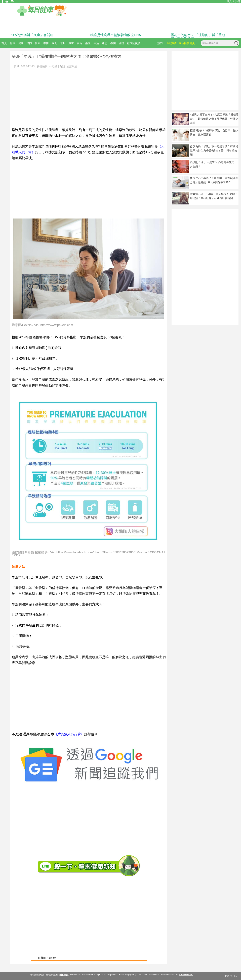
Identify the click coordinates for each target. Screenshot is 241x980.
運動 (63, 43)
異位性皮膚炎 (187, 43)
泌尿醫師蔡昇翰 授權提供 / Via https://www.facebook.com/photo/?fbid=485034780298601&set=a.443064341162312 (88, 554)
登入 (229, 1)
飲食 (54, 43)
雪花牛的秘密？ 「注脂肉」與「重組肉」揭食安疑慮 (198, 37)
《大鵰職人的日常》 (69, 734)
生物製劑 (172, 43)
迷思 (105, 43)
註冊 (238, 1)
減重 (71, 43)
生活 (96, 43)
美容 (79, 43)
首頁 (4, 43)
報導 (13, 43)
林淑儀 (53, 66)
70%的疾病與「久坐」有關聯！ (33, 35)
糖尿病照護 (134, 43)
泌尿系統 (72, 66)
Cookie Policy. (186, 975)
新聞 (38, 43)
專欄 (113, 43)
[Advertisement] (89, 96)
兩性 (88, 43)
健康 (21, 43)
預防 (29, 43)
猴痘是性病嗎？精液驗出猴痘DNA (116, 35)
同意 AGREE (231, 976)
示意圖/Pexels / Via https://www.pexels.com (42, 325)
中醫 (46, 43)
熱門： (161, 43)
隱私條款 (64, 975)
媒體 (121, 43)
